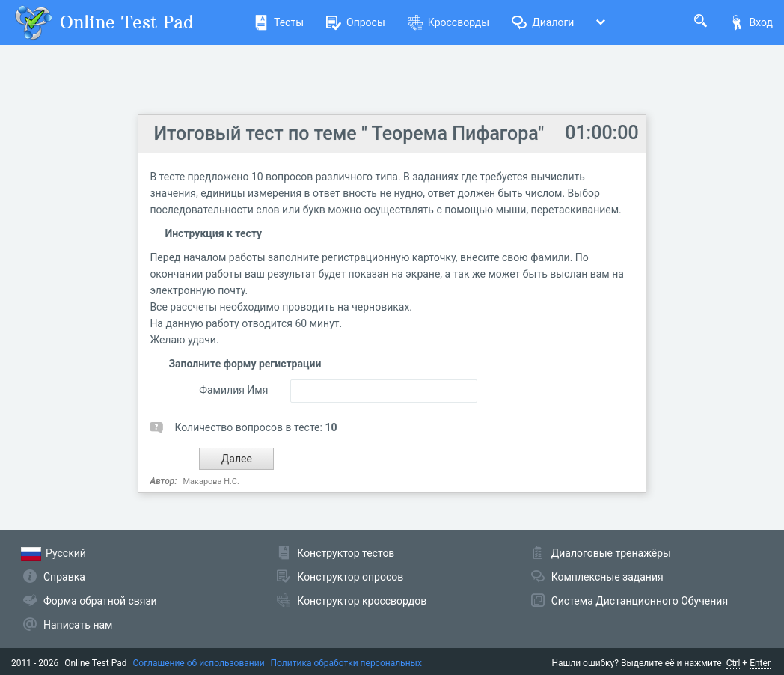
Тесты (279, 22)
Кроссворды (448, 22)
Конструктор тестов (346, 553)
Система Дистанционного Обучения (640, 601)
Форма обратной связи (100, 601)
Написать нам (78, 625)
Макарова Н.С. (211, 482)
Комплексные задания (607, 577)
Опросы (356, 22)
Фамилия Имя (233, 390)
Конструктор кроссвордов (362, 601)
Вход (751, 22)
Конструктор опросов (350, 577)
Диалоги (543, 22)
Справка (64, 577)
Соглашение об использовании (199, 663)
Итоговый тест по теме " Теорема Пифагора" (349, 134)
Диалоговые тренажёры (611, 553)
